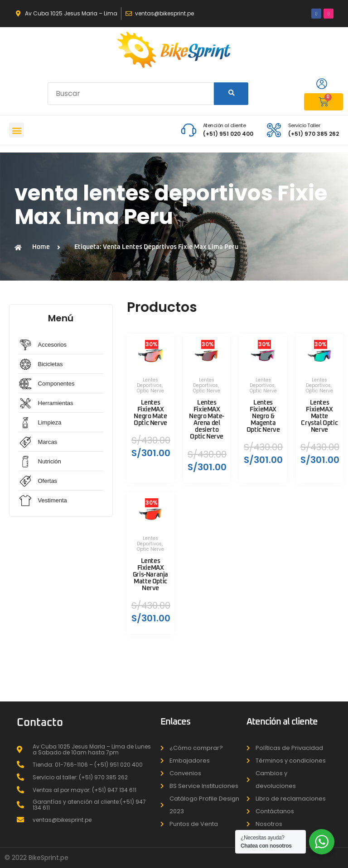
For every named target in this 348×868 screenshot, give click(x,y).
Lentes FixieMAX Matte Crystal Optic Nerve (319, 417)
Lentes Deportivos (149, 383)
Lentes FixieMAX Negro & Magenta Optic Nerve (263, 417)
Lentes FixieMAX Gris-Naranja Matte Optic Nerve (150, 575)
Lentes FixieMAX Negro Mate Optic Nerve (150, 413)
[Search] (231, 94)
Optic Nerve (150, 391)
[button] (17, 130)
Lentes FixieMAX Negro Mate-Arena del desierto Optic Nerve (207, 420)
